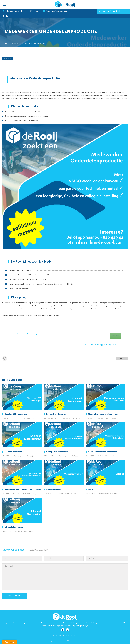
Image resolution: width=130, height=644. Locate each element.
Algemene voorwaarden (57, 641)
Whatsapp (115, 336)
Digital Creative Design (70, 635)
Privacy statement (73, 641)
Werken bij (7, 59)
